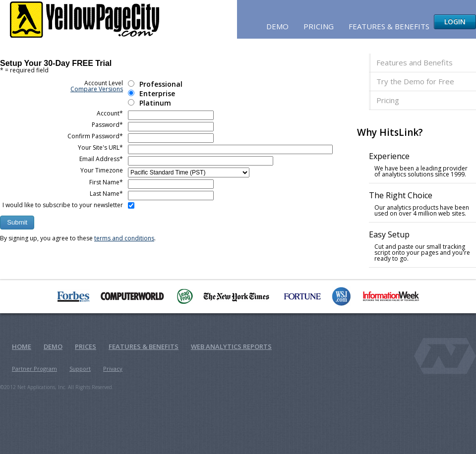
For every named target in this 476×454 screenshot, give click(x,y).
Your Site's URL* (100, 147)
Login (455, 22)
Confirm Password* (95, 136)
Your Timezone (102, 170)
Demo (277, 26)
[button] (17, 223)
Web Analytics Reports (231, 346)
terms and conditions (124, 238)
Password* (107, 125)
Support (80, 369)
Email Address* (101, 159)
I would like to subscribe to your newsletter (63, 205)
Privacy (113, 369)
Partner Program (34, 369)
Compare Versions (97, 89)
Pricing (319, 26)
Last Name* (106, 194)
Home (22, 346)
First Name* (106, 182)
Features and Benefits (415, 62)
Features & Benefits (389, 26)
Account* (110, 113)
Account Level (97, 86)
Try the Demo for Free (415, 81)
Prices (86, 346)
